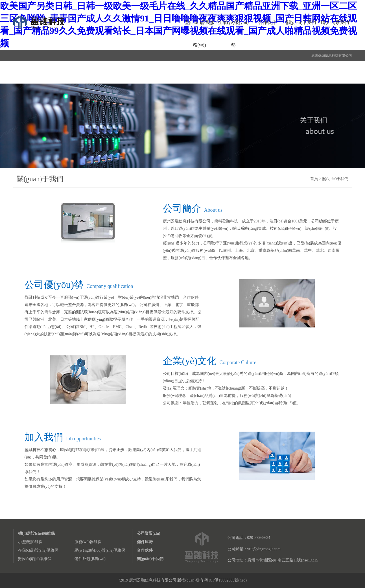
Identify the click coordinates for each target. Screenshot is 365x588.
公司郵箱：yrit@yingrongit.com (254, 549)
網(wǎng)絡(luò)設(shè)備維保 (100, 550)
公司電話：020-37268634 (249, 538)
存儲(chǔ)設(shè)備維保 (38, 550)
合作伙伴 (267, 22)
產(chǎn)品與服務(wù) (199, 34)
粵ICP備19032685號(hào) (225, 580)
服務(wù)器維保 (88, 542)
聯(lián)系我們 (335, 22)
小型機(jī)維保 (30, 542)
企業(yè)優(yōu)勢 (233, 34)
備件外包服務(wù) (90, 559)
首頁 (314, 179)
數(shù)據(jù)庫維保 (35, 559)
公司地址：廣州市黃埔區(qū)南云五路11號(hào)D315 (273, 560)
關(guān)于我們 (301, 22)
